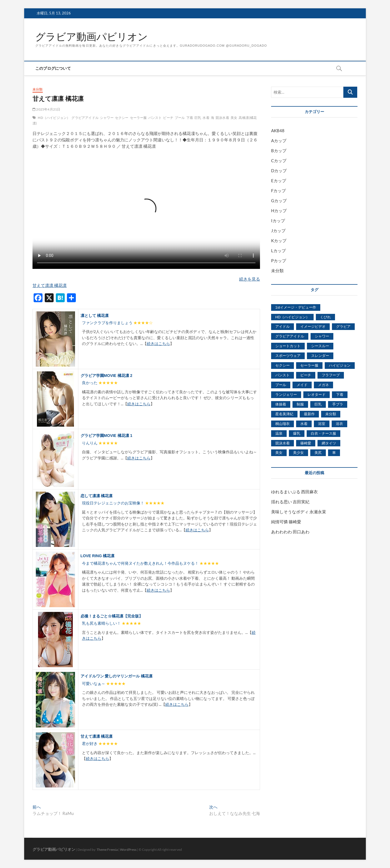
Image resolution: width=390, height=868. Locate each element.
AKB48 (278, 131)
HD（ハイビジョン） (54, 118)
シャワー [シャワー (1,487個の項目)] (322, 336)
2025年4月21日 (46, 109)
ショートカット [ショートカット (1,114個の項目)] (288, 346)
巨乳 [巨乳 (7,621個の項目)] (318, 404)
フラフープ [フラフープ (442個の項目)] (331, 375)
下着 (190, 118)
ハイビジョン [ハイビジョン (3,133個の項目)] (340, 365)
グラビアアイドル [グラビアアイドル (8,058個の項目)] (290, 336)
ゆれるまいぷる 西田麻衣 (294, 492)
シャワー (107, 118)
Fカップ (278, 191)
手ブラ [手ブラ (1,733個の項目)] (338, 404)
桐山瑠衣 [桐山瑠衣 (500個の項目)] (282, 424)
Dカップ (279, 171)
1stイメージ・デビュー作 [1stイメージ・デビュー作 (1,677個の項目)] (296, 307)
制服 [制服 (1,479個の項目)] (300, 404)
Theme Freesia (107, 850)
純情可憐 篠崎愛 (286, 522)
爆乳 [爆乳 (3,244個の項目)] (297, 433)
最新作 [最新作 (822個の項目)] (309, 414)
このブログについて (53, 68)
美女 (234, 118)
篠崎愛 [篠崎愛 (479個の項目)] (306, 443)
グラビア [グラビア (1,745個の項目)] (343, 327)
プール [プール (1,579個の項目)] (281, 385)
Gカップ (279, 201)
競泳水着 (222, 118)
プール (180, 118)
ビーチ (168, 118)
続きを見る (250, 279)
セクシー (122, 118)
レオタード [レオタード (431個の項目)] (317, 395)
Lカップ (278, 251)
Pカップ (279, 261)
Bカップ (279, 151)
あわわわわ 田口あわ (290, 532)
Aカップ (279, 141)
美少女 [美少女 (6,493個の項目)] (298, 453)
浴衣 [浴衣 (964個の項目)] (339, 424)
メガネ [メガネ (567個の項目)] (323, 385)
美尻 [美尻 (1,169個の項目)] (318, 453)
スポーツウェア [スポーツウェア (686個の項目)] (288, 356)
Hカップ (279, 211)
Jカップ (278, 231)
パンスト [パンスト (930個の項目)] (282, 375)
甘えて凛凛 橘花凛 (50, 285)
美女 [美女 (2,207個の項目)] (279, 453)
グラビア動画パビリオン (92, 37)
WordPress (128, 850)
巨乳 (198, 118)
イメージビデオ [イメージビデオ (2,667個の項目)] (313, 327)
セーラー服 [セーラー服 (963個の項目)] (309, 365)
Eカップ (279, 181)
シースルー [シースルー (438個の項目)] (320, 346)
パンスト (155, 118)
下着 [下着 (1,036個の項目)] (340, 395)
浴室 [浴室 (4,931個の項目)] (322, 424)
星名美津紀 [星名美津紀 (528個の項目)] (284, 414)
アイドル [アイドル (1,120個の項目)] (282, 327)
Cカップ (279, 161)
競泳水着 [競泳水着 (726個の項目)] (282, 443)
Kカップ (279, 241)
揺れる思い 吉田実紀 (290, 502)
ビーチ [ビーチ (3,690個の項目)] (306, 375)
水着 (206, 118)
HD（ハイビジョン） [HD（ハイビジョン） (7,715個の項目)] (292, 317)
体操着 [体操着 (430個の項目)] (281, 404)
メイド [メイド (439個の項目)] (302, 385)
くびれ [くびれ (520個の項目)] (325, 317)
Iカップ (278, 221)
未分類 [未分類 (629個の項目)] (331, 414)
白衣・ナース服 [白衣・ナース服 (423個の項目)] (323, 433)
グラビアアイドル (85, 118)
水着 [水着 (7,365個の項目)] (304, 424)
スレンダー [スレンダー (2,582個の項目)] (320, 356)
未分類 (38, 89)
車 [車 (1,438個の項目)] (334, 453)
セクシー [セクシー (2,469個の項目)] (282, 365)
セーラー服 (138, 118)
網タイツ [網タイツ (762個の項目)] (329, 443)
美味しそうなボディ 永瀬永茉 (299, 512)
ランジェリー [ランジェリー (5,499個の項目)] (286, 395)
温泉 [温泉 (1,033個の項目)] (279, 433)
